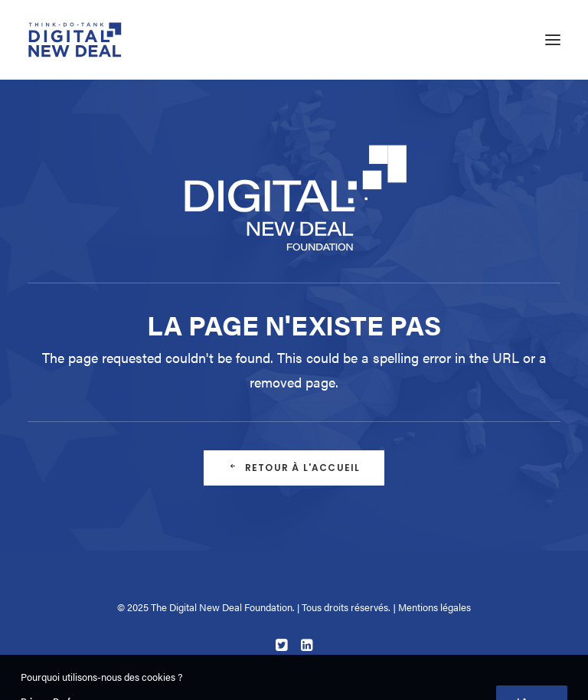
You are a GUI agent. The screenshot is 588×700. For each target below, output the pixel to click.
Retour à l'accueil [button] (294, 468)
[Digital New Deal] (75, 40)
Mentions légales (434, 607)
